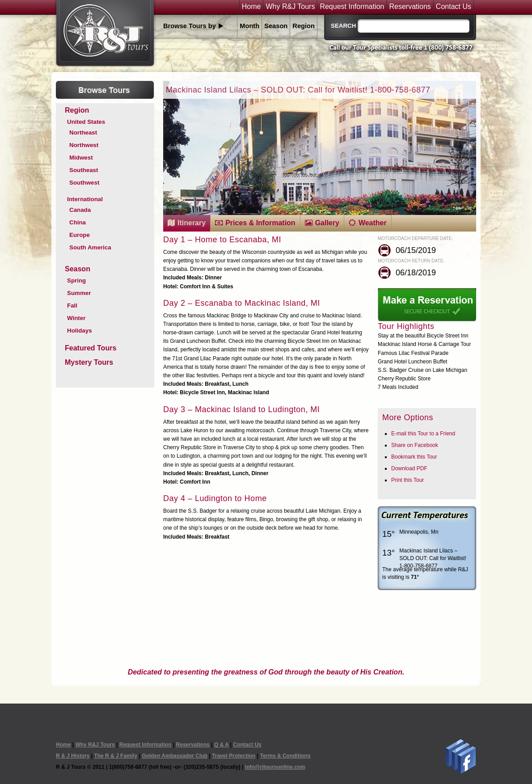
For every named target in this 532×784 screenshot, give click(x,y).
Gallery (327, 223)
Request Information (352, 7)
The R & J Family (116, 756)
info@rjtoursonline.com (275, 767)
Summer (79, 293)
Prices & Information (260, 223)
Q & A (221, 745)
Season (276, 26)
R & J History (73, 756)
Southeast (84, 170)
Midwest (81, 158)
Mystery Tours (89, 362)
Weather (373, 223)
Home (251, 7)
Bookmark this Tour (414, 457)
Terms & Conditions (285, 756)
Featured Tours (91, 348)
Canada (80, 210)
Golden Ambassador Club (175, 756)
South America (90, 247)
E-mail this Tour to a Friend (423, 434)
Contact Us (454, 7)
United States (86, 122)
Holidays (80, 331)
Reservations (410, 7)
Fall (72, 306)
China (78, 222)
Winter (76, 318)
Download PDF (409, 468)
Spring (76, 280)
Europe (80, 235)
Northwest (84, 145)
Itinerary (192, 223)
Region (304, 26)
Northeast (83, 133)
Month (249, 26)
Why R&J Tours (290, 7)
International (85, 199)
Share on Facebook (415, 445)
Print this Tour (407, 480)
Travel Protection (234, 756)
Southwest (84, 183)
